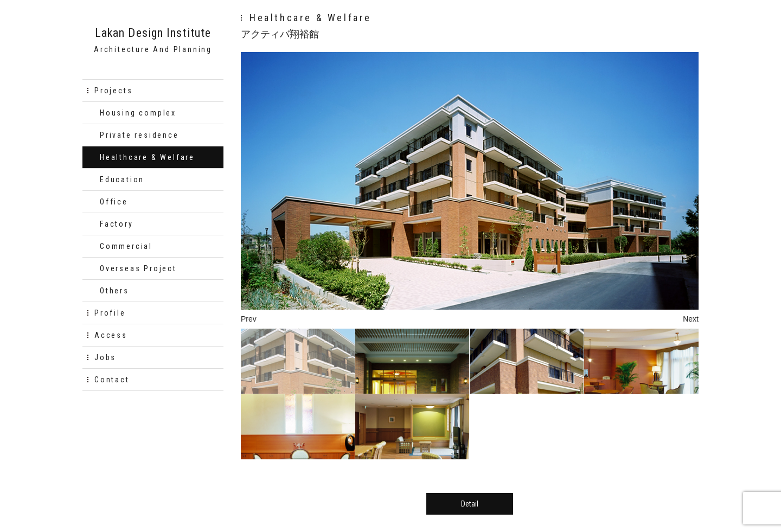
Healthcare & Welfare (147, 157)
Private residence (139, 135)
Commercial (126, 246)
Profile (110, 313)
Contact (112, 380)
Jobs (105, 357)
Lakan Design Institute (153, 33)
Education (122, 180)
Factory (117, 224)
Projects (113, 91)
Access (111, 335)
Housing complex (138, 113)
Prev (249, 319)
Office (114, 202)
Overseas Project (138, 268)
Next (691, 319)
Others (114, 291)
